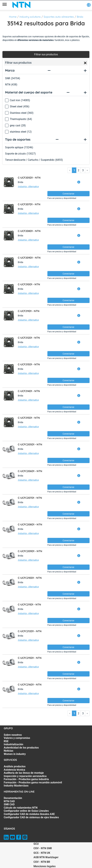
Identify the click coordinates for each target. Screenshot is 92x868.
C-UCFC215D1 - (30, 658)
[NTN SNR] (21, 5)
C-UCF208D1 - (29, 231)
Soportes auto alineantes (59, 17)
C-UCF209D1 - (29, 258)
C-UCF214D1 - (29, 391)
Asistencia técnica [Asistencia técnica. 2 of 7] (14, 770)
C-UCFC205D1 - (30, 444)
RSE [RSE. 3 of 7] (6, 741)
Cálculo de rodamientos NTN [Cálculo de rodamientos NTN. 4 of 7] (21, 808)
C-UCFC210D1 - (30, 578)
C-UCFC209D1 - (30, 551)
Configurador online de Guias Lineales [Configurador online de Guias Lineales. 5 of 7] (26, 811)
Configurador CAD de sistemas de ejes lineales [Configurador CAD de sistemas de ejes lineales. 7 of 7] (31, 817)
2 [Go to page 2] (79, 170)
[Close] (85, 63)
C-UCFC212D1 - (30, 631)
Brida (80, 17)
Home (13, 17)
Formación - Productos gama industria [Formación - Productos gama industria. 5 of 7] (26, 779)
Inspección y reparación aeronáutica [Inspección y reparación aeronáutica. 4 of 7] (25, 776)
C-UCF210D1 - (29, 284)
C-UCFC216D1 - (30, 685)
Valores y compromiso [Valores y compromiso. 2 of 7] (17, 738)
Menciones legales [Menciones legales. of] (45, 866)
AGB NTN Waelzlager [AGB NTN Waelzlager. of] (46, 857)
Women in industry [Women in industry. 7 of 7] (15, 754)
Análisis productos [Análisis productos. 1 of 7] (15, 766)
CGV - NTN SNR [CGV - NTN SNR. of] (43, 848)
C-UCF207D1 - (29, 204)
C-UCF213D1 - (29, 364)
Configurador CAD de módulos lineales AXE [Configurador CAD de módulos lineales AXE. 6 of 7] (29, 814)
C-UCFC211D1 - (29, 604)
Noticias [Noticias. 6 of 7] (8, 751)
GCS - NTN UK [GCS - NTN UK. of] (42, 853)
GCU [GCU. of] (36, 844)
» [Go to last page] (87, 170)
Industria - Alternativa (28, 186)
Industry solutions (30, 17)
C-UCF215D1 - (29, 418)
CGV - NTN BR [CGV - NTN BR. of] (42, 862)
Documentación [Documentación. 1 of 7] (13, 798)
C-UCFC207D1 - (30, 498)
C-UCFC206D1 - (30, 471)
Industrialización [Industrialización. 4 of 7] (13, 744)
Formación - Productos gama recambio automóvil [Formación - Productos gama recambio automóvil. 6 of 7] (33, 782)
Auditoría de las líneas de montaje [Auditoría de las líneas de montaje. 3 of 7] (24, 773)
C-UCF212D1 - (29, 338)
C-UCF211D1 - (29, 311)
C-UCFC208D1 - (30, 524)
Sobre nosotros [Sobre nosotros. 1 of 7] (13, 735)
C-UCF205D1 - (29, 178)
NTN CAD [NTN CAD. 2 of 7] (9, 801)
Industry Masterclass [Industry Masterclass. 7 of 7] (16, 786)
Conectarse (68, 194)
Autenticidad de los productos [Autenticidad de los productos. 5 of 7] (21, 748)
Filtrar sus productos (46, 54)
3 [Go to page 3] (83, 170)
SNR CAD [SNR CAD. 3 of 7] (9, 804)
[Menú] (5, 5)
